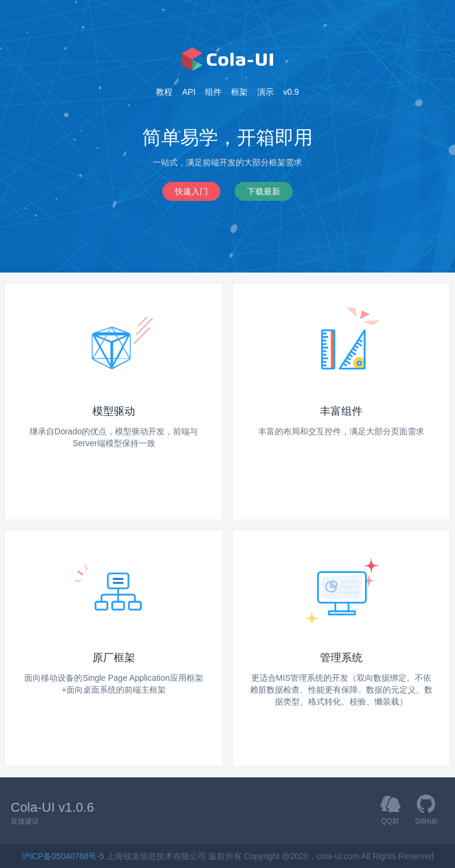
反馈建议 (25, 821)
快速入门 (191, 191)
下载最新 (264, 191)
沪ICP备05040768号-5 (64, 856)
